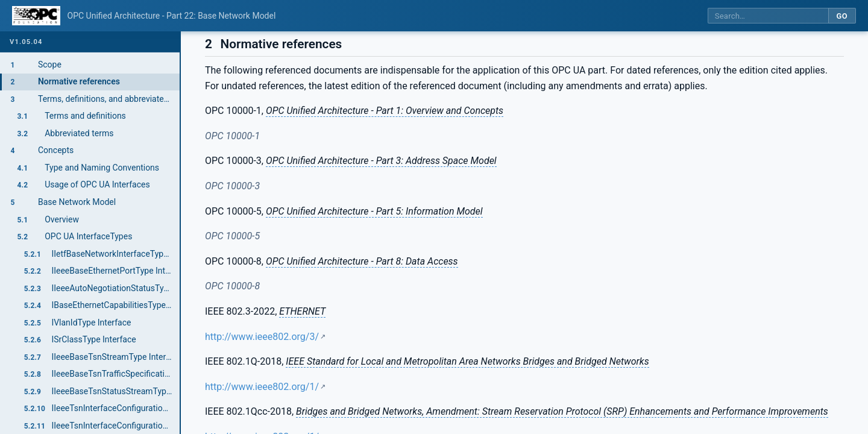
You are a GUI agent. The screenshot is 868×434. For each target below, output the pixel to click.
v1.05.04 (26, 42)
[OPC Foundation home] (36, 16)
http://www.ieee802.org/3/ (262, 337)
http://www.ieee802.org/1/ (262, 387)
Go (842, 16)
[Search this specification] (768, 16)
